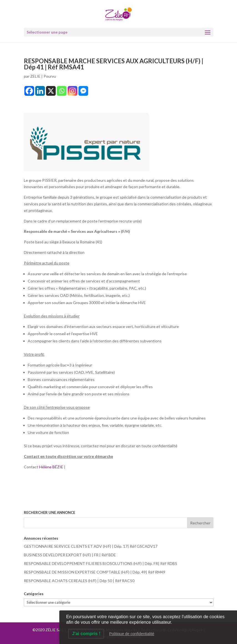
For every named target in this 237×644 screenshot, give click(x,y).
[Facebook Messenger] (83, 91)
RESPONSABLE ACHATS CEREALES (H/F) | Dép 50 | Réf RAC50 (79, 581)
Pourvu (50, 76)
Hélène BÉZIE (52, 467)
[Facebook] (29, 91)
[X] (51, 91)
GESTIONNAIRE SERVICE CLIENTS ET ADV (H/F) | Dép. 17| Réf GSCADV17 (91, 546)
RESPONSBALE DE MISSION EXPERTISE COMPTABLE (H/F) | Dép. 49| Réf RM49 (95, 572)
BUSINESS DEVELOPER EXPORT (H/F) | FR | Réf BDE (70, 555)
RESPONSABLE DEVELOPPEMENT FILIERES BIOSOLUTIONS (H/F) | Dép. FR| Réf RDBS (100, 563)
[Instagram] (72, 91)
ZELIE (35, 76)
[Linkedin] (40, 91)
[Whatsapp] (62, 91)
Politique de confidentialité (132, 634)
